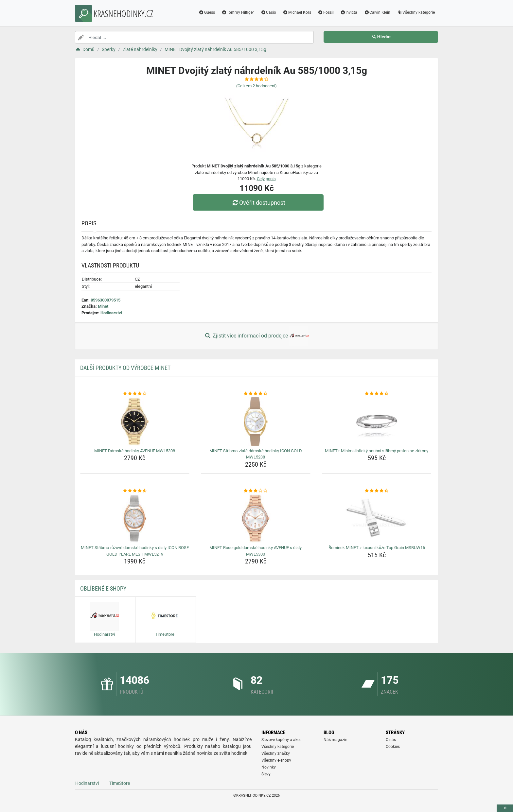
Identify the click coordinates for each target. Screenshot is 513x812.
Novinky (269, 767)
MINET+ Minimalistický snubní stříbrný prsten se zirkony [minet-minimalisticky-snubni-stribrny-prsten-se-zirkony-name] (377, 451)
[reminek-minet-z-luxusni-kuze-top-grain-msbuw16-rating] (377, 491)
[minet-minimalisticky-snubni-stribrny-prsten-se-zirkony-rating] (377, 394)
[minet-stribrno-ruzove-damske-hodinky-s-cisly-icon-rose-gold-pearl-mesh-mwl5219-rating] (135, 491)
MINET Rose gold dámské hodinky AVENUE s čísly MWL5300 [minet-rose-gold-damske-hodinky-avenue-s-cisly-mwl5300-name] (256, 551)
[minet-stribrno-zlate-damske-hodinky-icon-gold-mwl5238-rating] (256, 394)
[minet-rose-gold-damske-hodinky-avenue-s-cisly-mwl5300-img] (256, 518)
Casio (268, 12)
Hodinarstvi (111, 313)
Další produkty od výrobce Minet (125, 368)
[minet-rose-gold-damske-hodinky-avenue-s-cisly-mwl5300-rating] (256, 491)
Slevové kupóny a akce (281, 740)
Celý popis (266, 179)
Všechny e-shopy (276, 760)
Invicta (349, 12)
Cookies (393, 747)
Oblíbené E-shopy (103, 588)
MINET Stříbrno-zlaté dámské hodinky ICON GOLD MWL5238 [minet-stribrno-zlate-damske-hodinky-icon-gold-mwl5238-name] (256, 454)
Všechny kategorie (416, 12)
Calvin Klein (377, 12)
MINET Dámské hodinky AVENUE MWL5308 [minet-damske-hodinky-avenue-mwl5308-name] (135, 451)
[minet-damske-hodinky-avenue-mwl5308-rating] (135, 394)
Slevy (266, 774)
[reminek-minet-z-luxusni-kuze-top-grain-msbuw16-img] (377, 518)
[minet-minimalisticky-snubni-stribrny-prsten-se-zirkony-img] (377, 422)
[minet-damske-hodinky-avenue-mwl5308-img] (135, 422)
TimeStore (120, 783)
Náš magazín (336, 740)
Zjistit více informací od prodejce (256, 336)
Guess (207, 12)
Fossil (326, 12)
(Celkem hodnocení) (256, 86)
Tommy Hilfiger (238, 12)
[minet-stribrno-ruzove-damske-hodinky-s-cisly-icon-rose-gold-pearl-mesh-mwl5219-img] (135, 518)
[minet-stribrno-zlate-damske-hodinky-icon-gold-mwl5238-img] (256, 422)
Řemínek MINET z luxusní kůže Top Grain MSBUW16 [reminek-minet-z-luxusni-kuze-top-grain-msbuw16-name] (377, 548)
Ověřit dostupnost (258, 203)
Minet (103, 306)
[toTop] (505, 808)
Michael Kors (297, 12)
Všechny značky (276, 753)
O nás (391, 740)
